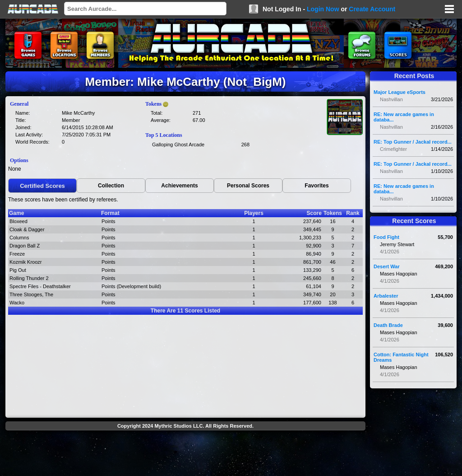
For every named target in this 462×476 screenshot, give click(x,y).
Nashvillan (391, 99)
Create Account (372, 9)
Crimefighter (393, 149)
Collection (111, 186)
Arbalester (386, 296)
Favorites (316, 186)
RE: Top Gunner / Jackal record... (413, 142)
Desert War (387, 266)
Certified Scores (42, 186)
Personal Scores (248, 186)
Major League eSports (400, 92)
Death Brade (388, 325)
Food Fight (386, 237)
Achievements (179, 186)
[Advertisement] (185, 454)
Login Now (323, 9)
